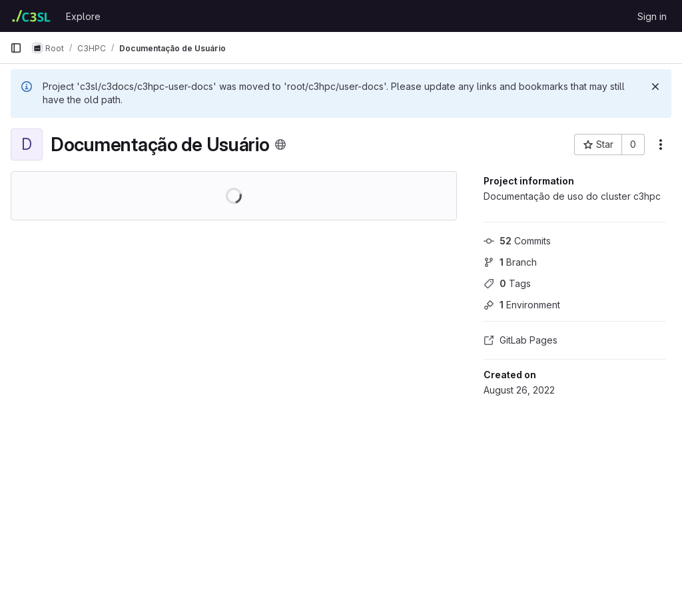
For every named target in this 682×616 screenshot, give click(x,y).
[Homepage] (31, 16)
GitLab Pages (520, 340)
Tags (507, 283)
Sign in (652, 16)
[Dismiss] (655, 87)
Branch (510, 262)
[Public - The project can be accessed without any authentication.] (280, 145)
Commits (517, 241)
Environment (522, 305)
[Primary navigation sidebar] (16, 48)
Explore (83, 16)
